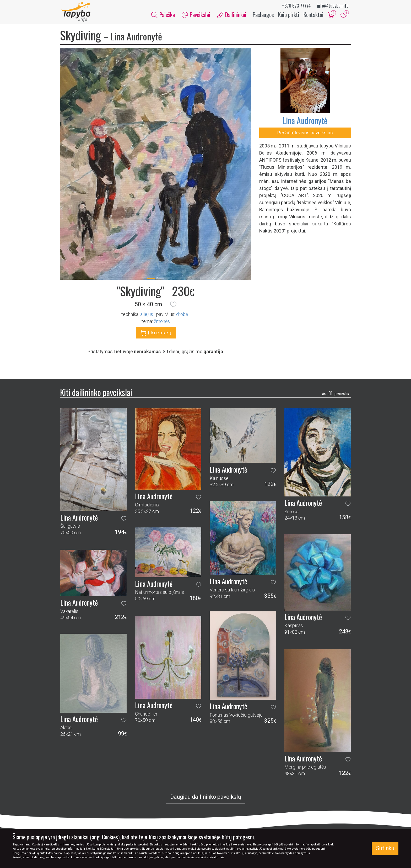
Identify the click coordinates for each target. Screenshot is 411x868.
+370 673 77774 (296, 6)
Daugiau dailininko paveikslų (206, 798)
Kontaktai (313, 15)
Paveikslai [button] (196, 15)
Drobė (182, 316)
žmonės (162, 323)
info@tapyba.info (333, 6)
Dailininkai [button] (232, 15)
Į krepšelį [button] (156, 334)
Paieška (163, 15)
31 (335, 394)
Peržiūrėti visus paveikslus (305, 134)
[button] (173, 306)
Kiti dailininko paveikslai (96, 394)
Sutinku (385, 848)
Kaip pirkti (289, 15)
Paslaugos (263, 15)
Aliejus (147, 316)
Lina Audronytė (305, 122)
